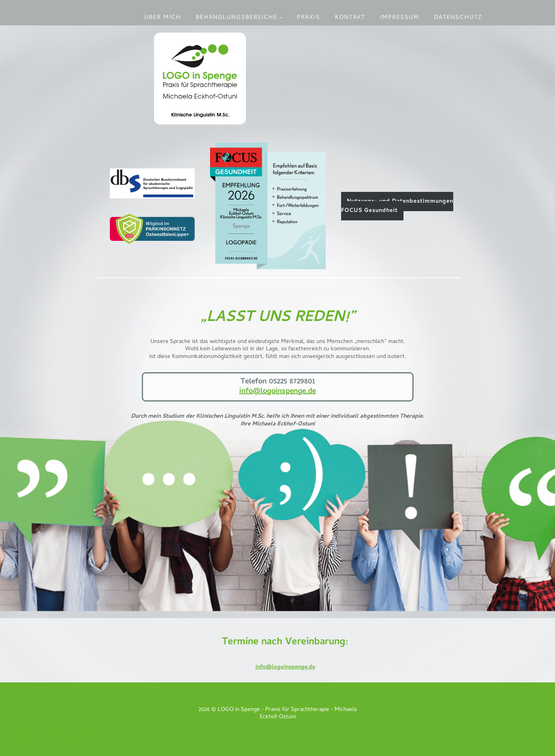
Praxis (309, 18)
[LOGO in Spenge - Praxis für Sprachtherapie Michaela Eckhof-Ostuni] (200, 79)
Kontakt (350, 18)
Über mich (163, 18)
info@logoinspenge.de (278, 392)
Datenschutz (458, 18)
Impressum (400, 18)
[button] (281, 18)
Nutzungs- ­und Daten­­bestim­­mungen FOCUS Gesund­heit (397, 206)
